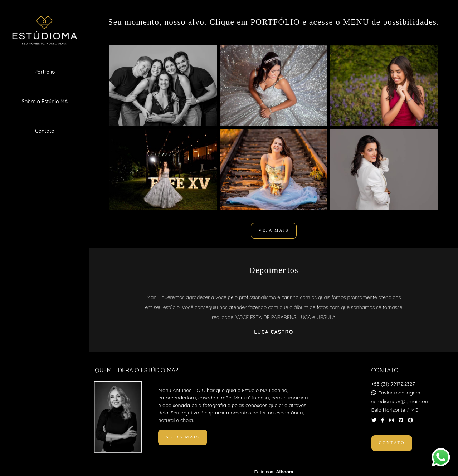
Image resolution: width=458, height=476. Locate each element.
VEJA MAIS (274, 230)
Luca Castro (274, 332)
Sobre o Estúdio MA (45, 102)
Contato (45, 131)
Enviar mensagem (399, 391)
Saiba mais (182, 435)
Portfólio (45, 72)
